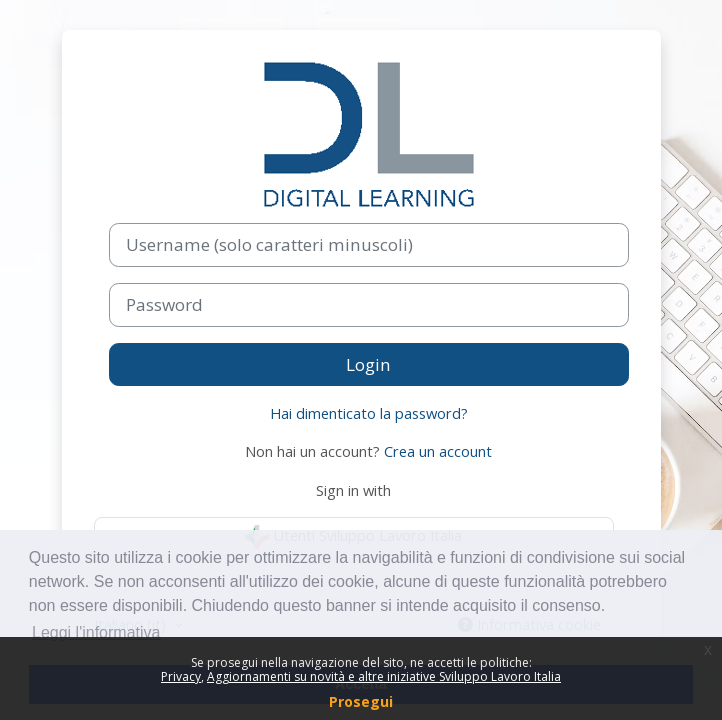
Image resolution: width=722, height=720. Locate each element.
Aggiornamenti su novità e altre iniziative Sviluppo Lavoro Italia (384, 676)
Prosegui (361, 701)
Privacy (181, 676)
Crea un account (438, 451)
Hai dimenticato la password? (369, 413)
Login (368, 364)
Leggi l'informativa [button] (96, 632)
